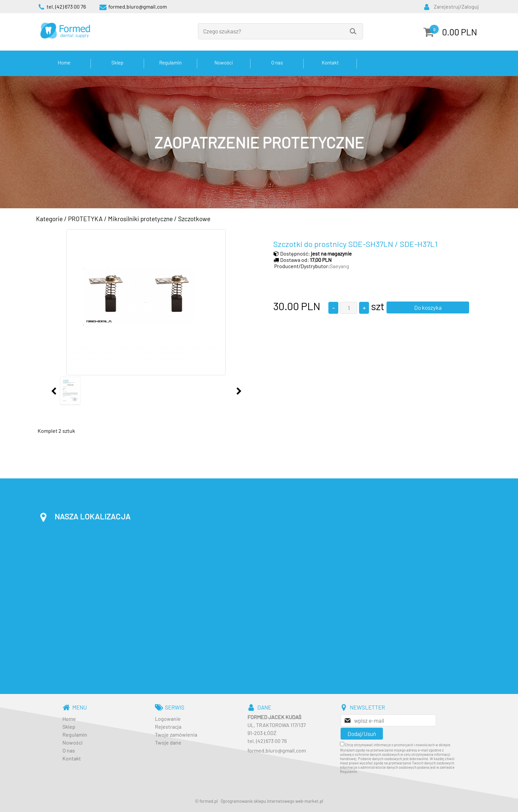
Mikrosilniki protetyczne (140, 219)
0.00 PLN (460, 32)
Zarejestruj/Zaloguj (456, 6)
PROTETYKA (85, 219)
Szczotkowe (194, 219)
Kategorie (49, 219)
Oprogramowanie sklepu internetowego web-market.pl (272, 801)
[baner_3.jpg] (259, 142)
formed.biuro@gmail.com (277, 750)
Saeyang (339, 266)
